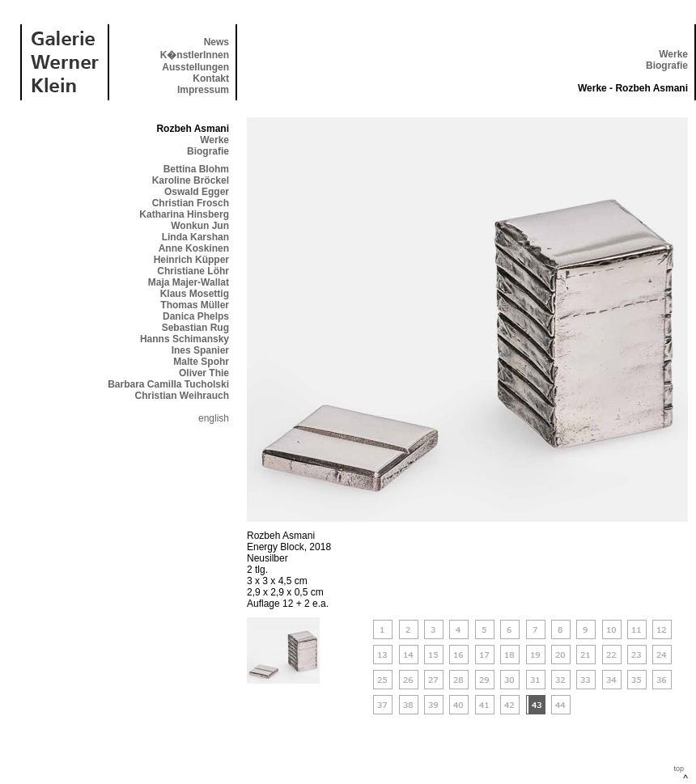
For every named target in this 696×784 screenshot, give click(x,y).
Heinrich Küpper (191, 260)
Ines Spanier (200, 350)
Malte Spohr (201, 362)
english (214, 418)
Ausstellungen (195, 67)
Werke (673, 54)
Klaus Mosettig (195, 294)
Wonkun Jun (200, 226)
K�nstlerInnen (195, 55)
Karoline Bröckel (191, 180)
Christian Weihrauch (182, 396)
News (216, 42)
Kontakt (211, 78)
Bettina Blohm (196, 169)
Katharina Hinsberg (184, 214)
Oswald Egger (197, 192)
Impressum (203, 90)
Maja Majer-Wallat (189, 282)
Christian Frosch (191, 203)
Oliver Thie (204, 373)
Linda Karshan (195, 237)
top (679, 769)
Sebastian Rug (195, 328)
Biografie (667, 66)
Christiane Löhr (193, 271)
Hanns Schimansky (185, 339)
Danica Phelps (196, 316)
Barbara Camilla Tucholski (168, 384)
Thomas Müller (195, 305)
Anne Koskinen (194, 248)
